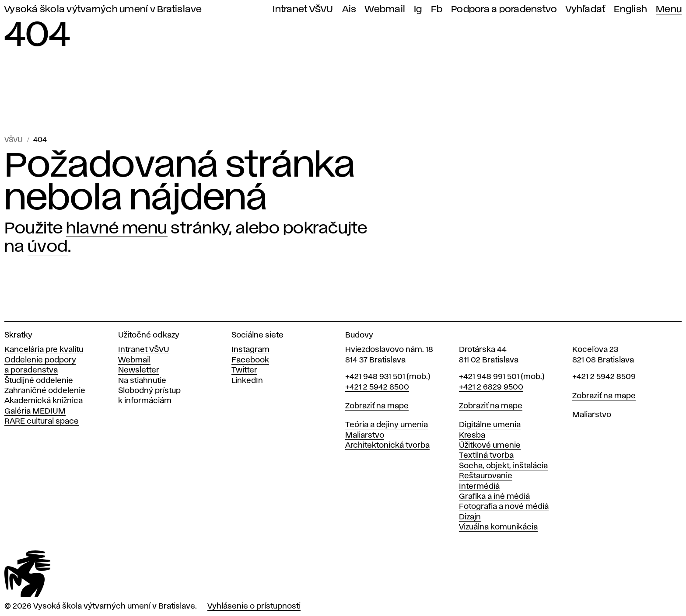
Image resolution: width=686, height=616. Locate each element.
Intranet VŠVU (303, 9)
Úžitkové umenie (490, 445)
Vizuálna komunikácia (498, 527)
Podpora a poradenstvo (504, 9)
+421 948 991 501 (489, 377)
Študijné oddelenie (39, 381)
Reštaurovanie (486, 476)
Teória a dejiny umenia (387, 425)
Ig (418, 9)
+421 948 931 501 (375, 377)
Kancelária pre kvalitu (44, 350)
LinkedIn (247, 381)
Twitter (244, 370)
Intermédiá (479, 487)
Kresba (472, 435)
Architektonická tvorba (387, 445)
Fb (437, 9)
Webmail (385, 9)
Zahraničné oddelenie (45, 391)
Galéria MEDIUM (35, 411)
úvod (48, 247)
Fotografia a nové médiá (504, 507)
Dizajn (470, 517)
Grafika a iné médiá (494, 497)
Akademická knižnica (44, 401)
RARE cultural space (42, 421)
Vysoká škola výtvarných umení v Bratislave (103, 9)
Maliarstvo (365, 435)
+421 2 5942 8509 (604, 377)
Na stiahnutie (142, 381)
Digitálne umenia (490, 425)
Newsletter (139, 370)
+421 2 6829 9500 (491, 387)
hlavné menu (117, 229)
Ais (349, 9)
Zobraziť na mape (377, 406)
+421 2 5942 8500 (377, 387)
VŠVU (14, 140)
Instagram (250, 350)
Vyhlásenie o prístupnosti (254, 606)
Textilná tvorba (486, 456)
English (630, 9)
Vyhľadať (585, 9)
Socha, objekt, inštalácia (503, 466)
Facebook (250, 360)
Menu (669, 9)
